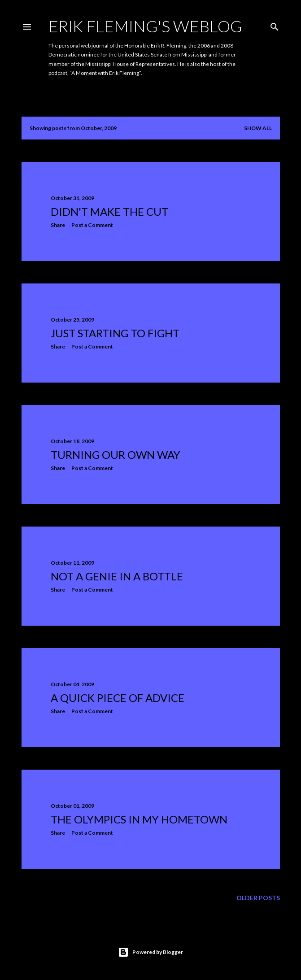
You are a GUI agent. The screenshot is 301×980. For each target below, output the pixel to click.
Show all (258, 128)
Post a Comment (92, 225)
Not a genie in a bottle (117, 576)
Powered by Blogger (150, 952)
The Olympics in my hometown (139, 819)
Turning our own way (116, 455)
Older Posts (258, 898)
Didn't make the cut (109, 211)
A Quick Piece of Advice (118, 698)
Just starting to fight (115, 333)
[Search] (275, 25)
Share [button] (58, 225)
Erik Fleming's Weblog (145, 26)
